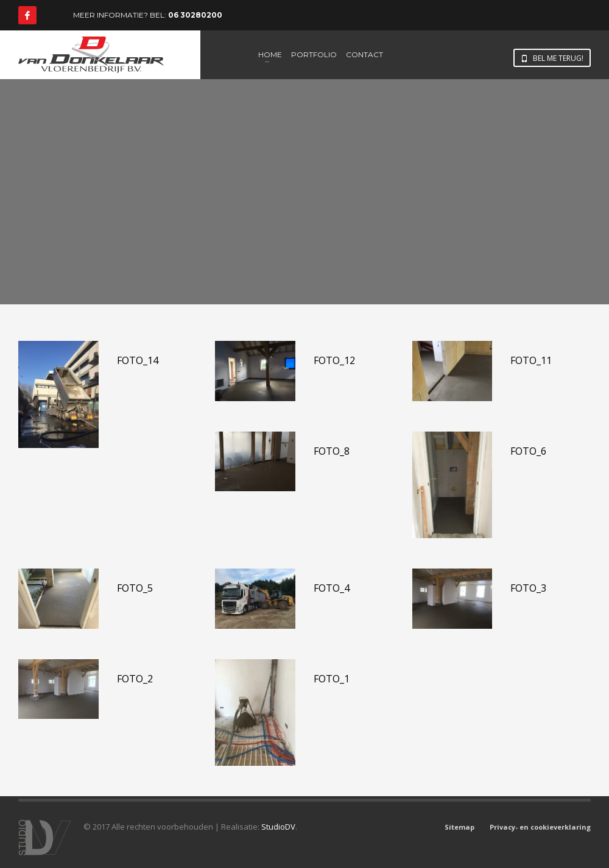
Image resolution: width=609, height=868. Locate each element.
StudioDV (278, 827)
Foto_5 (135, 588)
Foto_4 (332, 588)
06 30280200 (195, 15)
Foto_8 (332, 451)
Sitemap (459, 827)
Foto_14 (138, 360)
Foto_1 (332, 679)
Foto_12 (334, 360)
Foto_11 (531, 360)
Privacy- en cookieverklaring (540, 827)
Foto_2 (135, 679)
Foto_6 (528, 451)
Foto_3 (528, 588)
